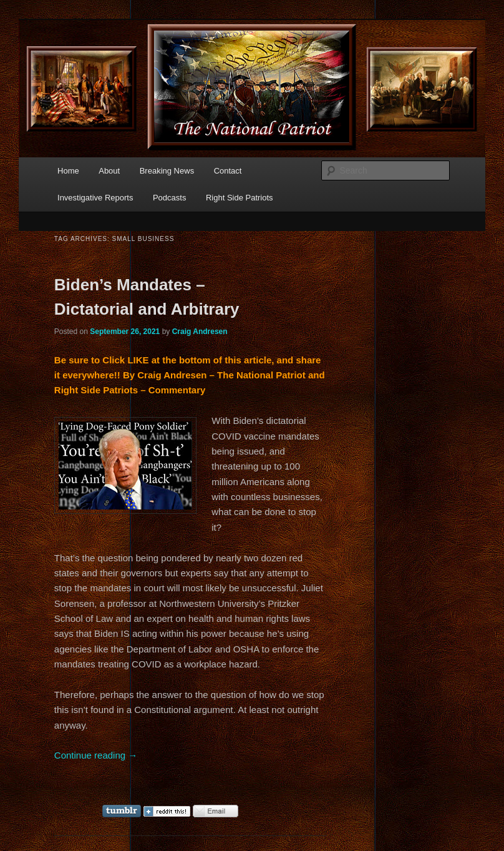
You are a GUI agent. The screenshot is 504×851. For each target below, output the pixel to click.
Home (68, 171)
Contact (228, 171)
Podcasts (169, 198)
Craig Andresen (200, 332)
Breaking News (167, 171)
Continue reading (96, 755)
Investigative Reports (95, 198)
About (109, 171)
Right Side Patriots (240, 198)
